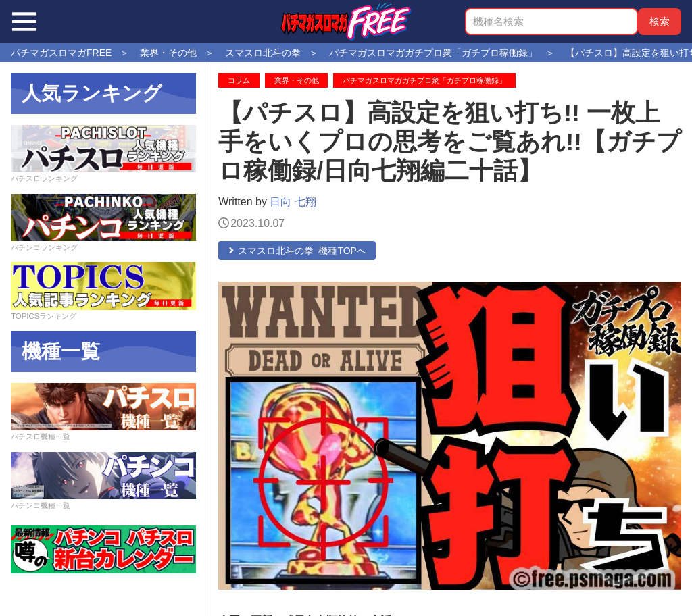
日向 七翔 (293, 202)
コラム (239, 80)
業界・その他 (297, 80)
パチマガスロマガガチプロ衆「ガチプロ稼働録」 (424, 80)
